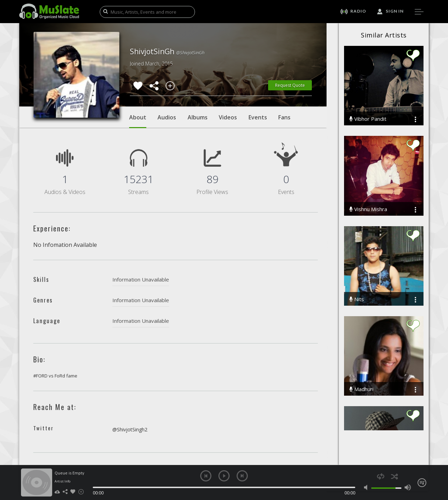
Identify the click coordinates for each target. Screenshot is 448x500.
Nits (357, 299)
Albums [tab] (198, 117)
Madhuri (361, 389)
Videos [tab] (228, 117)
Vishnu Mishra (368, 209)
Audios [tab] (167, 117)
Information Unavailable (141, 279)
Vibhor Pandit (368, 119)
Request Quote (290, 85)
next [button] (242, 476)
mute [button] (367, 487)
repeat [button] (381, 476)
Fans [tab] (284, 117)
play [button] (224, 476)
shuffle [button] (394, 476)
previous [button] (206, 476)
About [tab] (138, 121)
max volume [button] (408, 487)
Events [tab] (258, 117)
